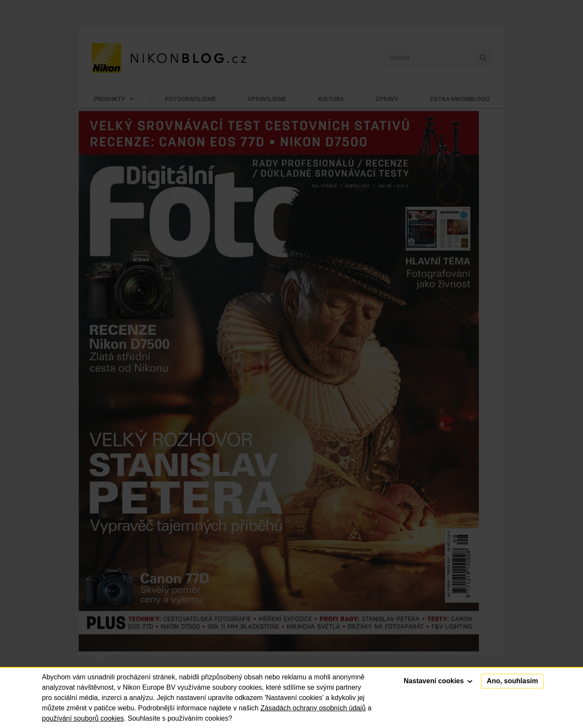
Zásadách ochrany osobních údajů (313, 708)
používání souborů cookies (83, 718)
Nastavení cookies (438, 681)
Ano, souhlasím (512, 681)
